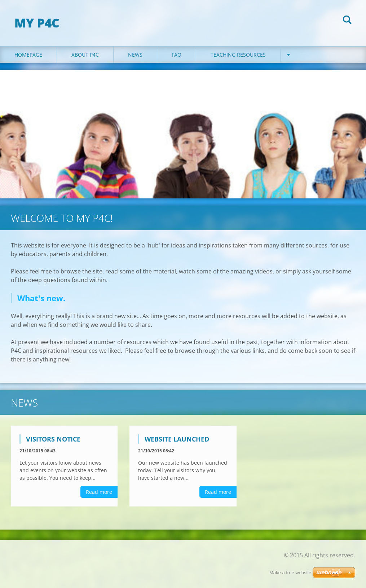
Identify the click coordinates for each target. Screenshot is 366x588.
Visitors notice (53, 439)
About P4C (85, 55)
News (135, 55)
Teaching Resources (238, 55)
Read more (99, 492)
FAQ (177, 55)
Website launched (177, 439)
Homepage (28, 55)
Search (347, 21)
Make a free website (290, 573)
